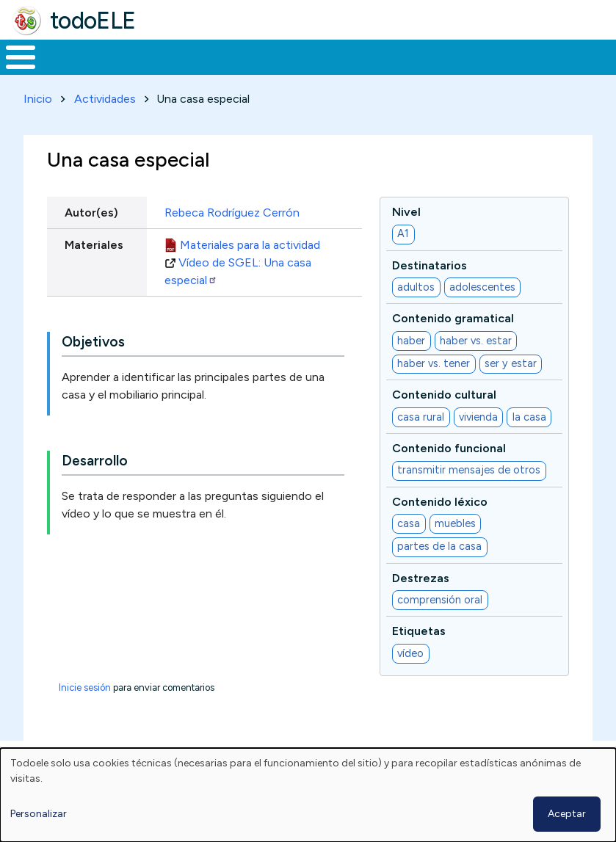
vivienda (478, 414)
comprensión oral (440, 597)
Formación (165, 56)
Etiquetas (419, 629)
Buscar (591, 56)
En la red (335, 56)
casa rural (421, 414)
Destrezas (421, 575)
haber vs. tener (434, 361)
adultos (416, 284)
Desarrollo (95, 458)
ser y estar (511, 361)
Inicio (13, 56)
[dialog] (308, 795)
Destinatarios (430, 262)
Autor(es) (91, 210)
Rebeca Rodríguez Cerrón (232, 210)
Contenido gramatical (453, 316)
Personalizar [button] (39, 814)
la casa (529, 414)
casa (409, 520)
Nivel (406, 209)
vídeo (410, 650)
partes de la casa (439, 544)
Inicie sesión (85, 685)
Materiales (70, 56)
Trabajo (253, 56)
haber (411, 338)
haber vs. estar (476, 338)
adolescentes (482, 284)
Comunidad (525, 56)
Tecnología (427, 56)
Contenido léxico (440, 499)
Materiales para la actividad (250, 242)
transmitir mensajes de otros (469, 468)
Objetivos (93, 340)
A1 (403, 231)
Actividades (105, 96)
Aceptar (567, 814)
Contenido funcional (449, 445)
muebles (455, 520)
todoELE (93, 21)
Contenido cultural (444, 392)
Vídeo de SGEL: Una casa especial (238, 268)
